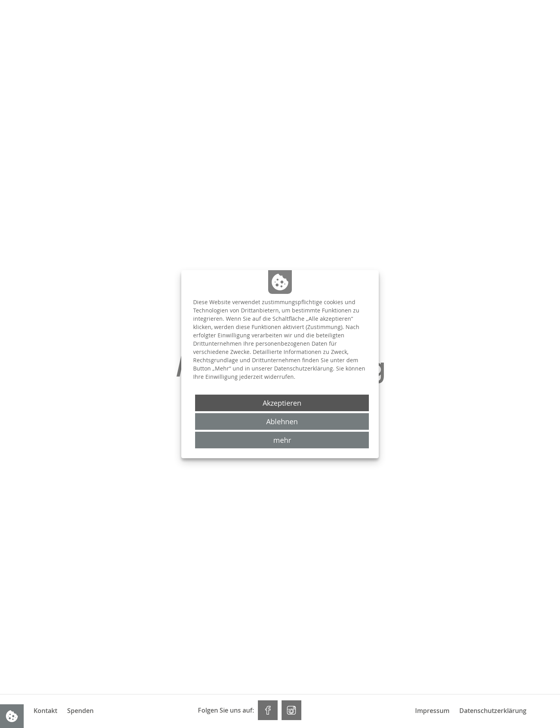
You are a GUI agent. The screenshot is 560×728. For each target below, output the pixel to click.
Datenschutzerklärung (493, 711)
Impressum (432, 711)
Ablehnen (282, 421)
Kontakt (45, 711)
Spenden (80, 711)
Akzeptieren (282, 403)
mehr (282, 440)
